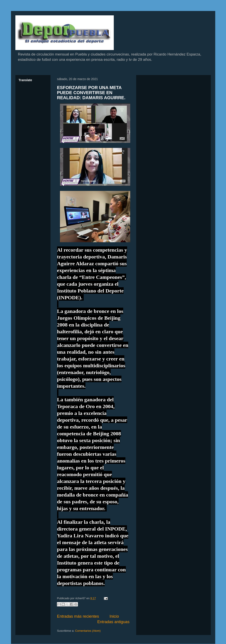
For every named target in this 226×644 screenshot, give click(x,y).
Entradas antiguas (113, 622)
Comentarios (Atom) (88, 631)
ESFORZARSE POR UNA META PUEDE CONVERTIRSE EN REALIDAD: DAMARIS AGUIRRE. (91, 93)
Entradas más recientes (78, 616)
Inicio (114, 616)
